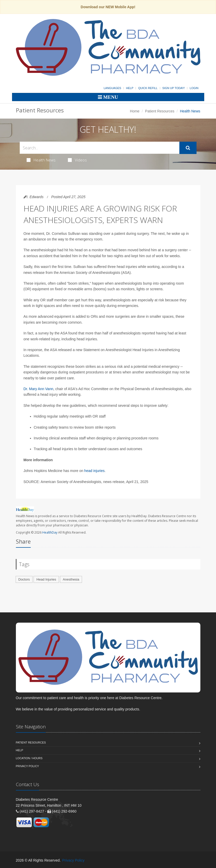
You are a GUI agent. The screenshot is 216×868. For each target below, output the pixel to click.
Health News (41, 160)
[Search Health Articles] (100, 148)
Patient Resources (160, 111)
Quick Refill (148, 88)
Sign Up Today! (174, 88)
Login (194, 88)
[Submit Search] (188, 148)
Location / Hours (29, 758)
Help (130, 88)
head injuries (94, 471)
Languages (112, 88)
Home (135, 111)
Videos (77, 160)
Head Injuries (46, 579)
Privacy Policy (28, 766)
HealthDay (50, 532)
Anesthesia (71, 579)
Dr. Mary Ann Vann (38, 389)
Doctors (24, 579)
